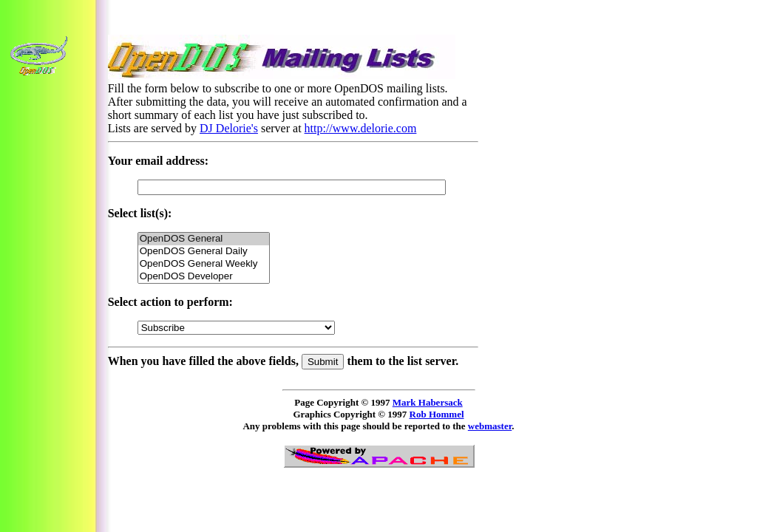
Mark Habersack (428, 402)
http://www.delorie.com (361, 128)
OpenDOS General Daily (204, 252)
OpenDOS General (204, 239)
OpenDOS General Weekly (204, 264)
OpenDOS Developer (204, 277)
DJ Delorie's (229, 128)
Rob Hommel (437, 414)
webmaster (490, 426)
